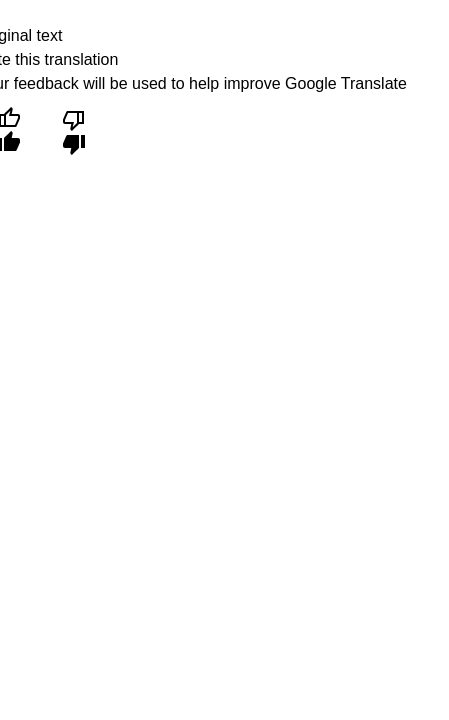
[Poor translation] (73, 130)
